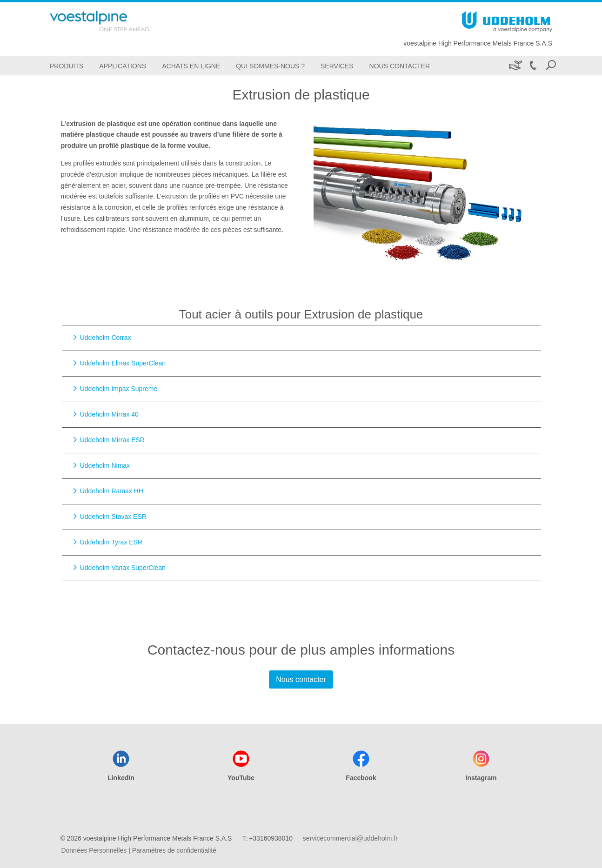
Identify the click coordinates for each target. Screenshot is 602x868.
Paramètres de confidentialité (174, 850)
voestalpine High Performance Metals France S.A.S (478, 43)
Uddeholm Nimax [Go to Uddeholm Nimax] (105, 465)
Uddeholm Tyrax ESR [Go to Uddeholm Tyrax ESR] (111, 542)
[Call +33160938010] (533, 66)
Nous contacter (301, 679)
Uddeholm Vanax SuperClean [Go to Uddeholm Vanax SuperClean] (123, 568)
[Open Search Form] (551, 66)
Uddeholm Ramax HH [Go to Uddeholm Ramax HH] (112, 491)
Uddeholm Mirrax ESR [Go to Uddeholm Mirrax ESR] (112, 440)
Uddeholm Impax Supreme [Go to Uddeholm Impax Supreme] (119, 389)
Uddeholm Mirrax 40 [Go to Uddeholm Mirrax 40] (109, 414)
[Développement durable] (515, 66)
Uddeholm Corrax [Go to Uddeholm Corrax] (106, 338)
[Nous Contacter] (400, 66)
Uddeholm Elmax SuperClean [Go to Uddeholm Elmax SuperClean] (123, 363)
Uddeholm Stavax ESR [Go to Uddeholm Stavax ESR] (113, 517)
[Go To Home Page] (115, 21)
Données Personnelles (94, 850)
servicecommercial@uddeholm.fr (350, 838)
